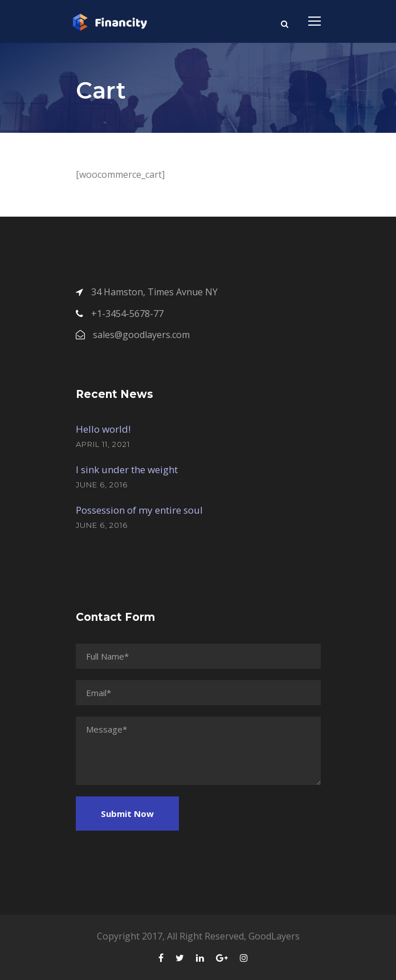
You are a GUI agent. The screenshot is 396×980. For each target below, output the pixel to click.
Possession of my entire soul (139, 510)
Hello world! (103, 429)
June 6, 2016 (102, 485)
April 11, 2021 (103, 444)
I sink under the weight (127, 469)
